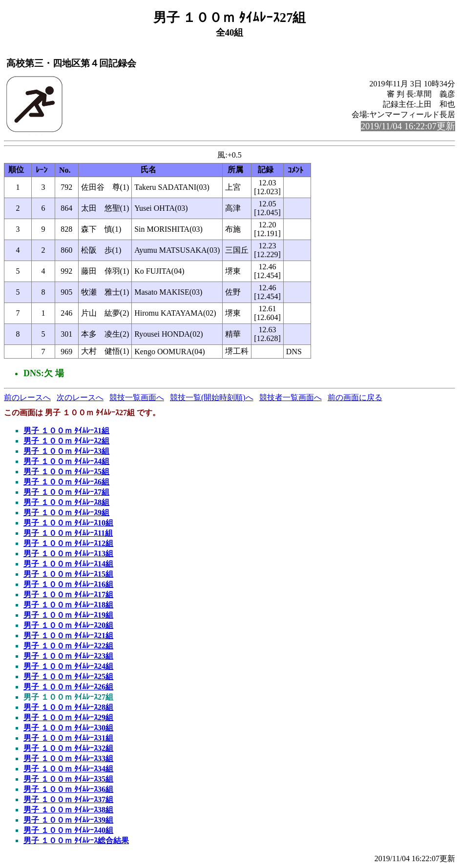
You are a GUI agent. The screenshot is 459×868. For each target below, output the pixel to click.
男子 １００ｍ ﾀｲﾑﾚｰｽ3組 (66, 451)
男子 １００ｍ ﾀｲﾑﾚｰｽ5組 (66, 472)
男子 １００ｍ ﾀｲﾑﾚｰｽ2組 (66, 441)
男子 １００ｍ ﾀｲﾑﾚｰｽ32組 (68, 748)
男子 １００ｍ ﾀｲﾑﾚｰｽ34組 (68, 769)
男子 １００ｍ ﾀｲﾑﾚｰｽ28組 (68, 707)
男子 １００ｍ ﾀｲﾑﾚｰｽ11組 (68, 533)
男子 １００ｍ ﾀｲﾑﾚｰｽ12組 (68, 543)
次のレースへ (80, 397)
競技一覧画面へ (137, 397)
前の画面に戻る (355, 397)
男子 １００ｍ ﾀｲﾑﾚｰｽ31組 (68, 738)
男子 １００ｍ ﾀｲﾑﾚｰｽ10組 (68, 523)
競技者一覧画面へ (291, 397)
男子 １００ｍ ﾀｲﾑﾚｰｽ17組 (68, 595)
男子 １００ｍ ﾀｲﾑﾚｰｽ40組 (68, 830)
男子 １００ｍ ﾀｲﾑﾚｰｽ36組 (68, 789)
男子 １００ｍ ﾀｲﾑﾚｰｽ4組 (66, 461)
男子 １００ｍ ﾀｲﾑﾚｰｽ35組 (68, 779)
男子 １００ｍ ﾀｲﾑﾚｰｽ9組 (66, 513)
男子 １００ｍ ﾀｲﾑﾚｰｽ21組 (68, 636)
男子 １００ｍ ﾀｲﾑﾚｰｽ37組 (68, 799)
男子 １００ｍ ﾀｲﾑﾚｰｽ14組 (68, 564)
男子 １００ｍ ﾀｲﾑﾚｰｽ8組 (66, 502)
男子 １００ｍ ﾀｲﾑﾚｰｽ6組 (66, 482)
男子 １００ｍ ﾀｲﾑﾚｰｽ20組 (68, 625)
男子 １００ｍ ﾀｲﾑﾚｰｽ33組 (68, 758)
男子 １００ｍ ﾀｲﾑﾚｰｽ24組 (68, 666)
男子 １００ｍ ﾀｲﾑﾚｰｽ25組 (68, 676)
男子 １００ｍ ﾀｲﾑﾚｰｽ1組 (66, 431)
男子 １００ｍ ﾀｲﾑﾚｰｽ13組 (68, 554)
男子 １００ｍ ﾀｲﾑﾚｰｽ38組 (68, 810)
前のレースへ (27, 397)
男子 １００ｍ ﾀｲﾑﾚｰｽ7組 (66, 492)
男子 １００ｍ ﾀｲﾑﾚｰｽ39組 (68, 820)
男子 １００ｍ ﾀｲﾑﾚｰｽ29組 (68, 717)
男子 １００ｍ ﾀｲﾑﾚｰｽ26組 (68, 687)
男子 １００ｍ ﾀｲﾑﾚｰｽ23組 (68, 656)
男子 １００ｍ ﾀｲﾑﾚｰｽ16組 (68, 584)
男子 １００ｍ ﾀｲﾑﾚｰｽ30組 (68, 728)
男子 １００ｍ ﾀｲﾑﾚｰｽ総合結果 (76, 840)
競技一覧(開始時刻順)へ (212, 397)
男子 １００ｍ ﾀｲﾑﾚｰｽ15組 (68, 574)
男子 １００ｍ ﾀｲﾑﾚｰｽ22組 (68, 646)
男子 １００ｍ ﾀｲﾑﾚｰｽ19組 (68, 615)
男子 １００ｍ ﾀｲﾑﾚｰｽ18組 (68, 605)
